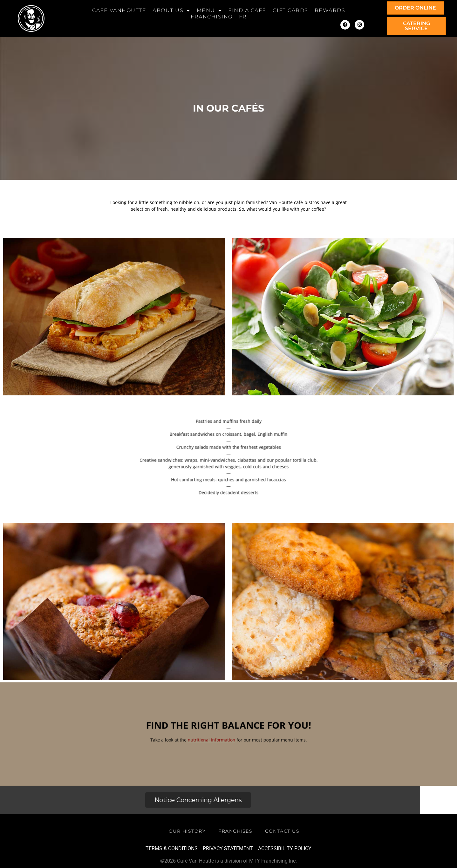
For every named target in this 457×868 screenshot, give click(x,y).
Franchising (212, 17)
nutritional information (219, 741)
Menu (209, 10)
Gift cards (290, 10)
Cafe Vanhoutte (119, 10)
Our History (187, 831)
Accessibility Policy (285, 848)
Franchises (235, 831)
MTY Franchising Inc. (273, 861)
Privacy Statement (228, 848)
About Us (171, 10)
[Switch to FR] (243, 17)
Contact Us (282, 831)
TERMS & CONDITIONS (172, 848)
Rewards (330, 10)
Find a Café (247, 10)
